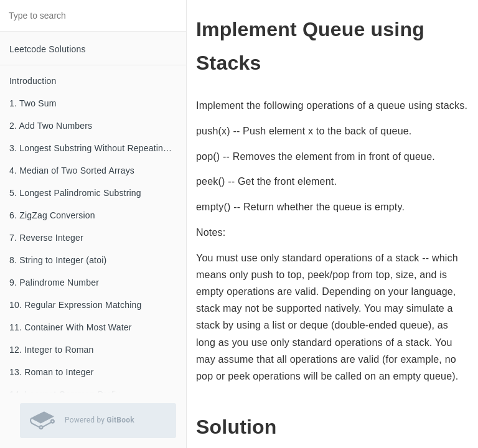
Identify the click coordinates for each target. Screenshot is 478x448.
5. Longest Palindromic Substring (75, 193)
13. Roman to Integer (52, 372)
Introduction (33, 81)
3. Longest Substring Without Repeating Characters (98, 148)
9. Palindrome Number (54, 282)
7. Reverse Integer (46, 238)
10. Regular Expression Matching (75, 305)
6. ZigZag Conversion (52, 215)
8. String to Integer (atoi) (58, 260)
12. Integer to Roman (52, 350)
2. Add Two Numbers (51, 126)
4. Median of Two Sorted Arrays (72, 170)
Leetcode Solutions (48, 49)
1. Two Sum (33, 103)
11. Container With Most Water (71, 327)
